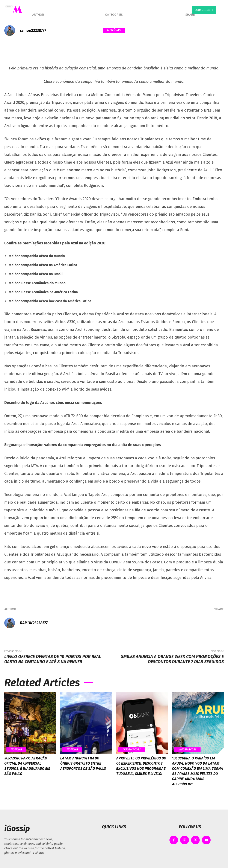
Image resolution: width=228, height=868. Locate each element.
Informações (133, 749)
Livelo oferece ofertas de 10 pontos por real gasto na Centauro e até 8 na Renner (53, 659)
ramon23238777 (33, 31)
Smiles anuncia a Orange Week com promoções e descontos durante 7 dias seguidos (172, 659)
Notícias (114, 30)
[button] (153, 10)
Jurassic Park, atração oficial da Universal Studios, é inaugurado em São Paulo (27, 768)
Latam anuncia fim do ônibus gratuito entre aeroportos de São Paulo (85, 766)
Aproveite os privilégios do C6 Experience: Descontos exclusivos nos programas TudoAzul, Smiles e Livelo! (142, 771)
